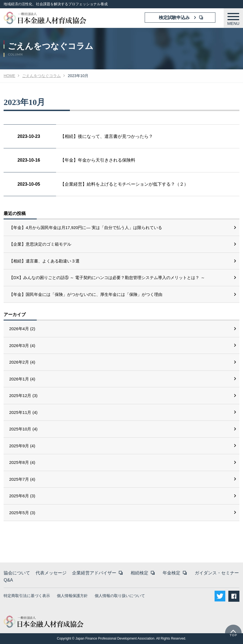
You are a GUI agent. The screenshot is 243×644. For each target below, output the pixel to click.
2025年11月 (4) (23, 412)
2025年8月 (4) (22, 462)
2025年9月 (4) (22, 446)
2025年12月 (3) (23, 395)
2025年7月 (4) (22, 479)
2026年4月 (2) (22, 329)
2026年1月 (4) (22, 379)
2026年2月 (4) (22, 362)
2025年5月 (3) (22, 513)
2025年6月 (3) (22, 496)
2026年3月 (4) (22, 345)
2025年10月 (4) (23, 429)
